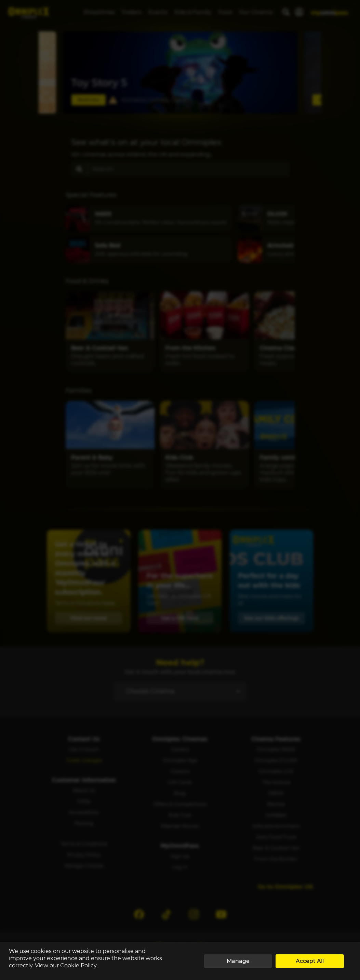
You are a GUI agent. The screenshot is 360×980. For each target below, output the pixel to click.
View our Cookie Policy (66, 965)
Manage (238, 961)
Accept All (310, 961)
